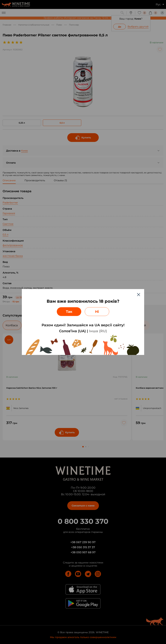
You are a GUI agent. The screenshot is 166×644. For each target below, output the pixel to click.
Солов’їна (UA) (72, 331)
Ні (97, 312)
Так (69, 312)
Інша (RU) (98, 331)
